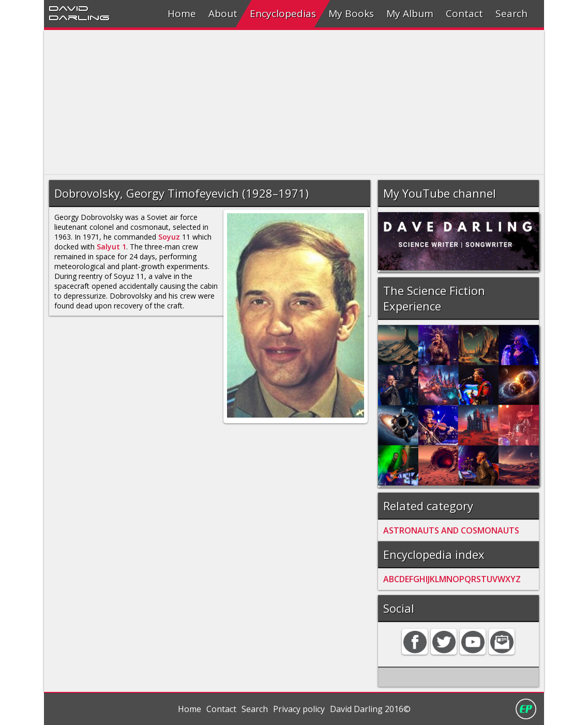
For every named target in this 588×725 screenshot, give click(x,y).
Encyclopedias (283, 13)
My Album (410, 13)
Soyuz (169, 237)
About (223, 13)
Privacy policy (299, 709)
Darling (79, 17)
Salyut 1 (111, 247)
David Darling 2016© (370, 709)
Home (182, 13)
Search (511, 13)
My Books (351, 13)
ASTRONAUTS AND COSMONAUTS (451, 530)
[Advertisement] (294, 102)
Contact (464, 13)
